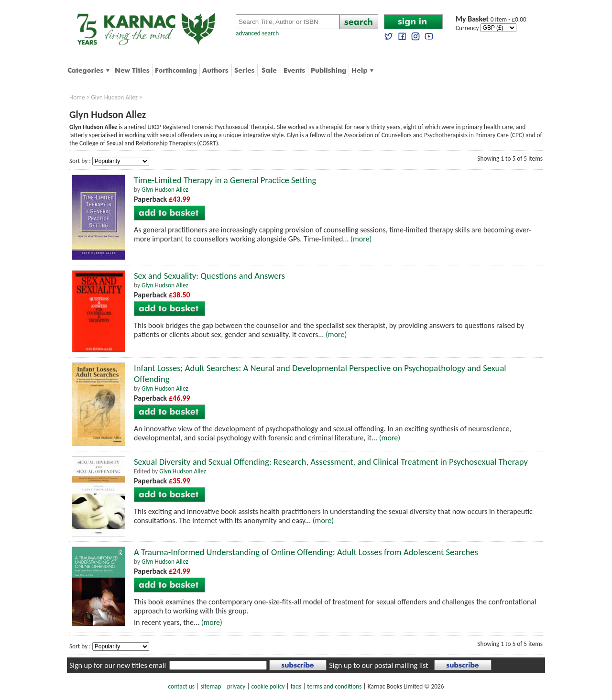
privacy (236, 686)
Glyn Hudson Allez (114, 97)
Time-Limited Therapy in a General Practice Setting (225, 180)
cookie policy (268, 686)
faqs (296, 686)
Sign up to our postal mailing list (378, 665)
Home (77, 97)
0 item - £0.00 (491, 19)
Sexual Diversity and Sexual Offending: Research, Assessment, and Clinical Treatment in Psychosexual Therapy (331, 462)
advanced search (257, 33)
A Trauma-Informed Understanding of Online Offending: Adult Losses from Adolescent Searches (306, 552)
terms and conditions (334, 686)
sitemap (211, 686)
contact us (181, 686)
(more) (361, 239)
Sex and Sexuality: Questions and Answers (209, 276)
